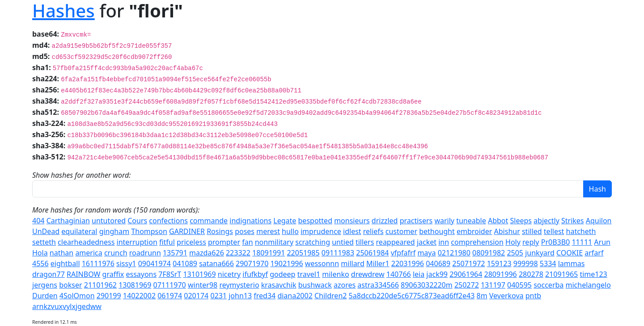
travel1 (309, 274)
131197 (493, 285)
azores (345, 285)
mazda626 (207, 253)
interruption (137, 242)
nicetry (229, 274)
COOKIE (570, 253)
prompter (224, 242)
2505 (515, 253)
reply (531, 242)
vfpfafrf (403, 253)
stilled (532, 231)
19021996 (286, 263)
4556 (40, 263)
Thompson (149, 231)
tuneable (471, 221)
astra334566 (378, 285)
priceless (191, 242)
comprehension (477, 242)
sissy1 (126, 263)
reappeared (396, 242)
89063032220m (427, 285)
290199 (109, 296)
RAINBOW (83, 274)
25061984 (372, 253)
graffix (113, 274)
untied (343, 242)
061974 (170, 296)
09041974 (155, 263)
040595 (519, 285)
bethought (437, 231)
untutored (109, 221)
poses (245, 231)
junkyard (540, 253)
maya (426, 253)
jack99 (437, 274)
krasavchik (279, 285)
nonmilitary (274, 242)
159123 (499, 263)
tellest (554, 231)
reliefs (373, 231)
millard (352, 263)
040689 (438, 263)
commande (209, 221)
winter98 (203, 285)
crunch (116, 253)
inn (444, 242)
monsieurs (352, 221)
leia (419, 274)
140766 (399, 274)
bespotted (315, 221)
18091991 (269, 253)
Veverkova (506, 296)
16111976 (98, 263)
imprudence (321, 231)
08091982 (489, 253)
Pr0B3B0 (556, 242)
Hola (40, 253)
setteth (44, 242)
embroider (474, 231)
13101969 (199, 274)
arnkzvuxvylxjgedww (67, 306)
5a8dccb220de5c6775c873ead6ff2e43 (412, 296)
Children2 (330, 296)
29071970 (252, 263)
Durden (45, 296)
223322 (238, 253)
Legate (285, 221)
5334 (548, 263)
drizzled (385, 221)
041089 (185, 263)
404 (38, 221)
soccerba (549, 285)
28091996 (501, 274)
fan (247, 242)
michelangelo (588, 285)
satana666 (216, 263)
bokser (70, 285)
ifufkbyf (255, 274)
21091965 (561, 274)
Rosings (220, 231)
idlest (352, 231)
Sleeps (521, 221)
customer (401, 231)
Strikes (573, 221)
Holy (513, 242)
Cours (137, 221)
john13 (240, 296)
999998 (526, 263)
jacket (427, 242)
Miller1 (378, 263)
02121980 (454, 253)
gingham (114, 231)
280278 (531, 274)
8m (482, 296)
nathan (61, 253)
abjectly (547, 221)
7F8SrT (170, 274)
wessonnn (322, 263)
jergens (45, 285)
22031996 (408, 263)
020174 (196, 296)
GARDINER (187, 231)
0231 (218, 296)
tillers (365, 242)
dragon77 (49, 274)
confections (168, 221)
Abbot (498, 221)
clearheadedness (86, 242)
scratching (313, 242)
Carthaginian (68, 221)
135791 (175, 253)
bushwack (315, 285)
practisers (416, 221)
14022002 (139, 296)
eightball (65, 263)
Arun (602, 242)
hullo (290, 231)
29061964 (466, 274)
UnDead (46, 231)
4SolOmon (77, 296)
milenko (335, 274)
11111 (582, 242)
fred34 (265, 296)
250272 (467, 285)
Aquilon (599, 221)
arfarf (594, 253)
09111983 (338, 253)
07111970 (170, 285)
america (89, 253)
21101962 (100, 285)
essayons (141, 274)
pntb (533, 296)
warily (444, 221)
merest (268, 231)
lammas (572, 263)
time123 (593, 274)
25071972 (468, 263)
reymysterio (239, 285)
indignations (250, 221)
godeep (282, 274)
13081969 (135, 285)
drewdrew (368, 274)
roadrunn (145, 253)
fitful (167, 242)
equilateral (79, 231)
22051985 (303, 253)
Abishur (507, 231)
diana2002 (295, 296)
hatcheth (581, 231)
